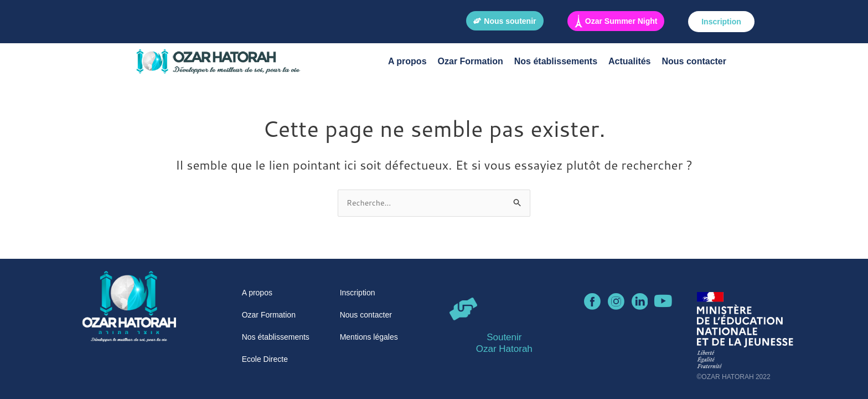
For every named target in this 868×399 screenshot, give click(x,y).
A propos (407, 61)
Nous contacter (694, 61)
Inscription (358, 293)
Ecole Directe (265, 359)
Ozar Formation (471, 61)
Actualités (629, 61)
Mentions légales (369, 337)
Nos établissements (556, 61)
